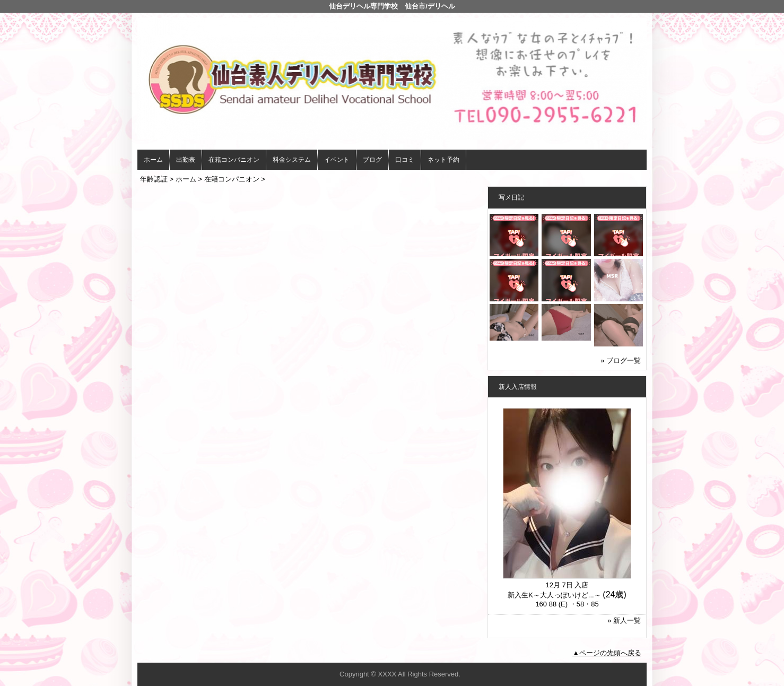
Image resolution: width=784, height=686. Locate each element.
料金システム (292, 160)
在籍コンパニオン (234, 160)
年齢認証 (154, 179)
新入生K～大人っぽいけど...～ (554, 595)
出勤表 (186, 160)
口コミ (405, 160)
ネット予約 (443, 160)
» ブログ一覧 (621, 361)
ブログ (372, 160)
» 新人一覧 (624, 620)
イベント (337, 160)
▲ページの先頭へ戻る (607, 653)
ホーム (153, 160)
